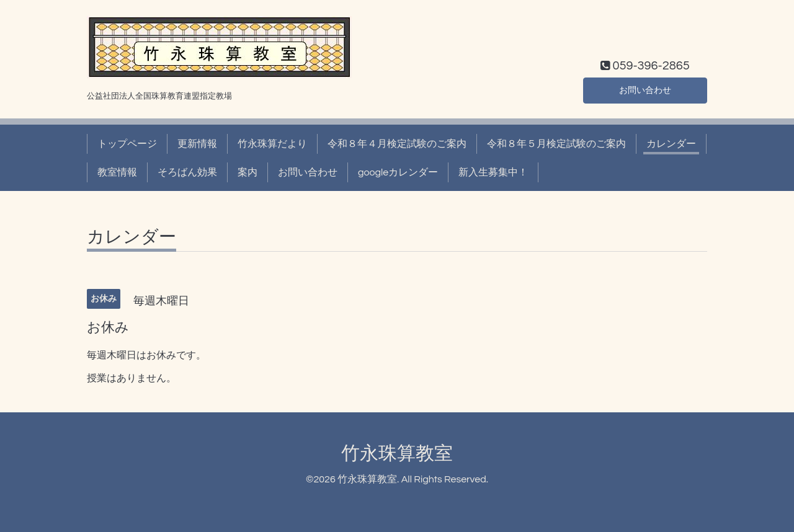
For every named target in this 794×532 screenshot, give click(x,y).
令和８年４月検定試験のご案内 (397, 144)
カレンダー (671, 144)
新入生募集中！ (493, 172)
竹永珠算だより (272, 144)
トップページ (127, 144)
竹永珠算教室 (397, 454)
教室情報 (117, 172)
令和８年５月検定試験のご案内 (556, 144)
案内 (248, 172)
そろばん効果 (187, 172)
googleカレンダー (398, 172)
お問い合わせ (645, 89)
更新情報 (197, 144)
